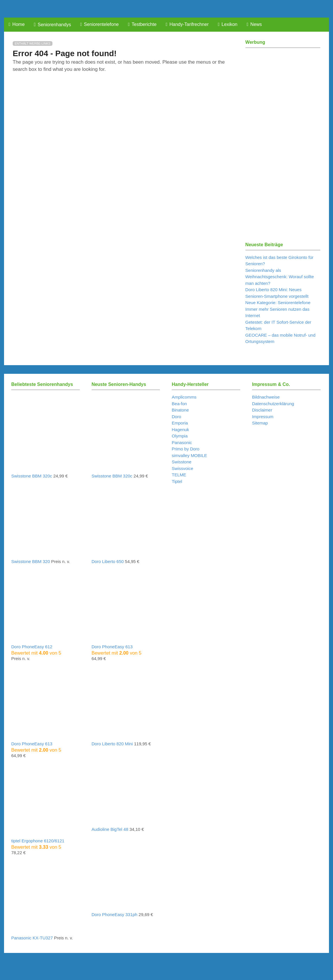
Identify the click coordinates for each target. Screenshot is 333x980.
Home (17, 24)
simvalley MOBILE (189, 455)
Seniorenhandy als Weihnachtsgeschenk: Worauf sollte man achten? (280, 277)
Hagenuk (180, 430)
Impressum (263, 417)
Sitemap (260, 423)
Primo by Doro (186, 449)
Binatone (180, 410)
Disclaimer (262, 410)
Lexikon (228, 24)
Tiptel (177, 481)
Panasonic (182, 442)
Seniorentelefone (99, 24)
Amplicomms (184, 397)
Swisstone (181, 462)
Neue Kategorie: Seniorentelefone (278, 303)
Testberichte (142, 24)
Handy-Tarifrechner (187, 24)
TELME (179, 475)
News (254, 24)
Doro (176, 417)
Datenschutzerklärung (273, 404)
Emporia (180, 423)
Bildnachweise (266, 397)
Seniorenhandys (53, 25)
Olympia (180, 436)
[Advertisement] (283, 138)
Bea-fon (179, 404)
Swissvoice (182, 468)
